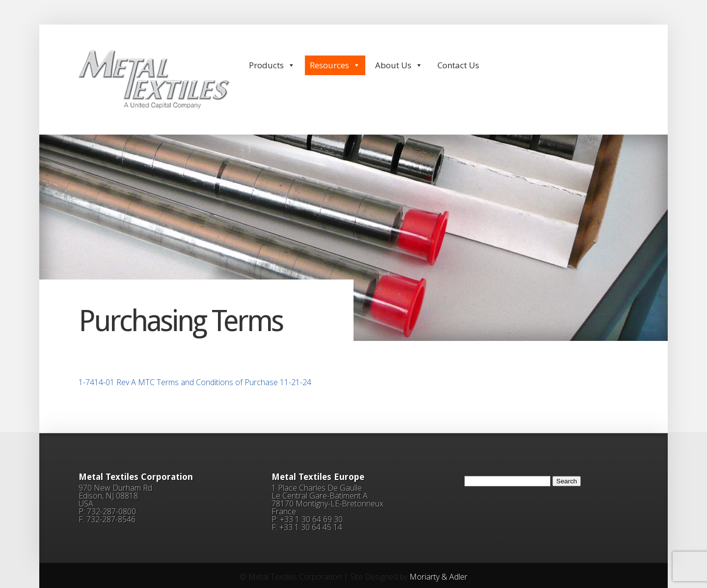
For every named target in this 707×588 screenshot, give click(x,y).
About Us (399, 65)
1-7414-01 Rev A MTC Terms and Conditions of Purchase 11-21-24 (195, 382)
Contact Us (458, 65)
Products (272, 65)
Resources (335, 65)
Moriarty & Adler (438, 577)
